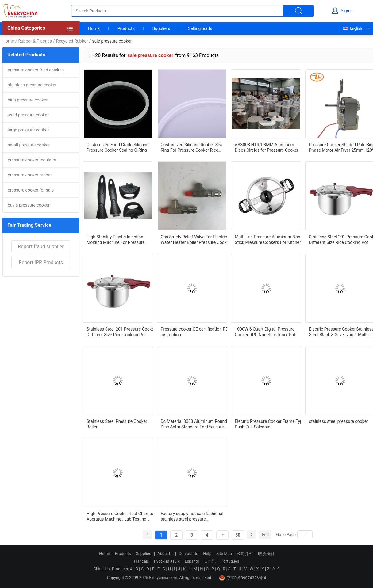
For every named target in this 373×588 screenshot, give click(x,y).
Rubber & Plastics (35, 41)
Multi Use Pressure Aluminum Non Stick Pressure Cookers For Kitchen (268, 239)
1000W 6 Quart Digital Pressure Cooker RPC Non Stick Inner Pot (265, 332)
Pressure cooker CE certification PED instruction (196, 332)
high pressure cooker (28, 100)
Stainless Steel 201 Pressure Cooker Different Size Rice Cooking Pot (121, 332)
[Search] (305, 534)
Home (94, 28)
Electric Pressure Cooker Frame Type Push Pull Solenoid (270, 424)
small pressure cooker (29, 145)
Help (207, 554)
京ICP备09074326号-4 (243, 578)
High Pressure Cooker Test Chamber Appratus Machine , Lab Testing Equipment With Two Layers (121, 516)
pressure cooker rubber (30, 175)
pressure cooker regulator (32, 160)
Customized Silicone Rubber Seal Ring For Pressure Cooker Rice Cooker (192, 147)
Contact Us (188, 554)
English (352, 28)
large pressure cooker (28, 130)
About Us (165, 554)
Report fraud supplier (41, 247)
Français (141, 561)
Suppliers (161, 28)
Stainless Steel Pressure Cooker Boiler (117, 424)
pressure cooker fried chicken (36, 70)
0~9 (276, 569)
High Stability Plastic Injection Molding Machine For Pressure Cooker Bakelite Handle (116, 239)
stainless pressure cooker (32, 85)
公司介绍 (245, 554)
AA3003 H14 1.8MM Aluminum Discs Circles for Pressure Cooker (267, 147)
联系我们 (266, 554)
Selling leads (200, 28)
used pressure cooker (28, 115)
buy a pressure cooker (29, 205)
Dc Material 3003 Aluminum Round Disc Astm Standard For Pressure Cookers (194, 424)
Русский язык (167, 561)
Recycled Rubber (72, 41)
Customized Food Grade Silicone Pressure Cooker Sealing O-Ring (117, 147)
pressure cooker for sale (31, 190)
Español (192, 561)
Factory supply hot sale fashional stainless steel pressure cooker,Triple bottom (192, 516)
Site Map (224, 554)
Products (126, 28)
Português (230, 561)
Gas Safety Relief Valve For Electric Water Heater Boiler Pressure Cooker (196, 239)
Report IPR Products (41, 262)
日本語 (210, 561)
